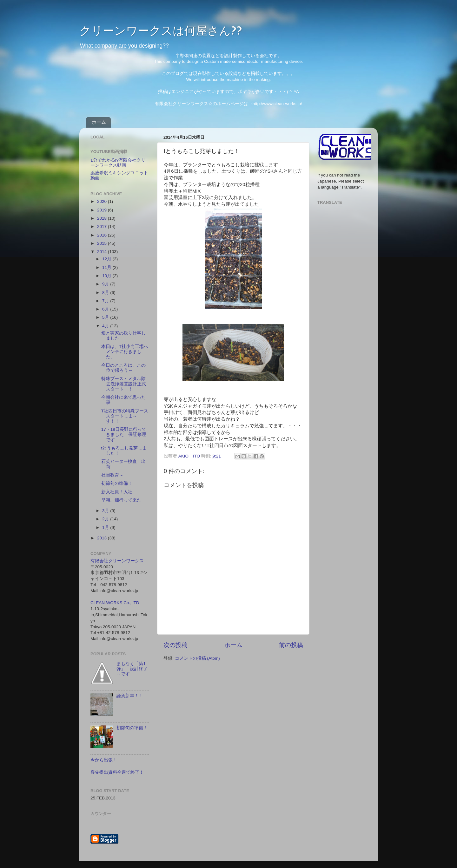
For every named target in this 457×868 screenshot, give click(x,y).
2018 (103, 218)
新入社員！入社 (117, 492)
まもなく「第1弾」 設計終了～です (132, 669)
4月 (106, 326)
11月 (107, 267)
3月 (106, 511)
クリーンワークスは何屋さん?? (161, 30)
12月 (107, 259)
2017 (103, 227)
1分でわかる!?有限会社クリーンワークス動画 (118, 163)
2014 (103, 252)
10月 (107, 276)
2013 (103, 538)
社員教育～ (112, 475)
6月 (106, 309)
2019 (103, 210)
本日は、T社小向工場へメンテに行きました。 (125, 352)
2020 (103, 201)
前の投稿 (291, 645)
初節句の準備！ (117, 483)
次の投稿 (176, 645)
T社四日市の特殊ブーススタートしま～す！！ (125, 416)
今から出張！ (104, 760)
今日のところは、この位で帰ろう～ (123, 368)
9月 (106, 284)
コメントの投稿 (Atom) (197, 658)
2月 (106, 519)
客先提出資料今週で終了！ (117, 772)
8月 (106, 293)
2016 (103, 235)
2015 (103, 243)
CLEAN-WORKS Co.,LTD (115, 603)
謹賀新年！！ (130, 696)
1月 (106, 527)
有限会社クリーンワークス (117, 561)
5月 (106, 317)
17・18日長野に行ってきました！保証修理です (124, 434)
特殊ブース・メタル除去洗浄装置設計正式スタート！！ (124, 384)
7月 (106, 301)
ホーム (99, 122)
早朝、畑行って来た (121, 500)
